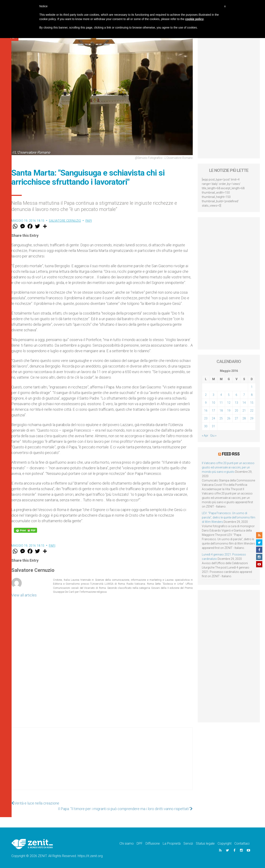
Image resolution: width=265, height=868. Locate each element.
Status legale (205, 843)
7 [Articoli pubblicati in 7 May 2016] (244, 395)
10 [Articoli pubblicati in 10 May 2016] (213, 403)
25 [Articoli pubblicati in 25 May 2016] (221, 418)
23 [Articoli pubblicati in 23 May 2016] (206, 418)
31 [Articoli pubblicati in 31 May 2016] (213, 426)
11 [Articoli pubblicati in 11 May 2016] (221, 403)
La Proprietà (172, 843)
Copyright (225, 843)
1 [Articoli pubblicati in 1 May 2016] (252, 387)
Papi (89, 221)
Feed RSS (231, 454)
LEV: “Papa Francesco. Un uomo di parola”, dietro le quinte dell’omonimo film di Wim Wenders (229, 517)
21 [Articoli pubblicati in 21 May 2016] (244, 411)
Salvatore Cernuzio (65, 221)
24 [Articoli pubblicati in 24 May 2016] (213, 418)
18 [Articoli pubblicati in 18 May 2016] (221, 411)
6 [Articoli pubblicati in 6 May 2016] (236, 395)
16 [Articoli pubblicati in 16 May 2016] (206, 411)
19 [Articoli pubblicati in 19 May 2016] (229, 411)
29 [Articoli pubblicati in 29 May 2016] (252, 418)
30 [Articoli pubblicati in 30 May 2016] (206, 426)
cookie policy (195, 19)
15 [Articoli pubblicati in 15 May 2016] (252, 403)
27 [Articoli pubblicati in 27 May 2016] (236, 418)
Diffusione (153, 843)
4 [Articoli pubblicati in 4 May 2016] (221, 395)
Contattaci (242, 843)
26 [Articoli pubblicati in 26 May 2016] (229, 418)
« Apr (205, 436)
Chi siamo (127, 843)
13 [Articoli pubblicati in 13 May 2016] (236, 403)
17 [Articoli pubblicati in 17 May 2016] (213, 411)
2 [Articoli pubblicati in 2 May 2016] (206, 395)
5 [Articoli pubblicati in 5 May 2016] (229, 395)
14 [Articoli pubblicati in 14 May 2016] (244, 403)
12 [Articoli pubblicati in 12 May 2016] (229, 403)
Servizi (188, 843)
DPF (140, 843)
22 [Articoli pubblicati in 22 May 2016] (252, 411)
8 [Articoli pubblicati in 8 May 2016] (252, 395)
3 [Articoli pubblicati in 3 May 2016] (213, 395)
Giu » (213, 436)
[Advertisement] (102, 763)
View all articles (24, 595)
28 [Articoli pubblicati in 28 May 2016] (244, 418)
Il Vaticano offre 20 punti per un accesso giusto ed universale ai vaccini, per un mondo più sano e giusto (228, 467)
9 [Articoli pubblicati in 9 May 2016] (206, 403)
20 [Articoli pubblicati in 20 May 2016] (236, 411)
